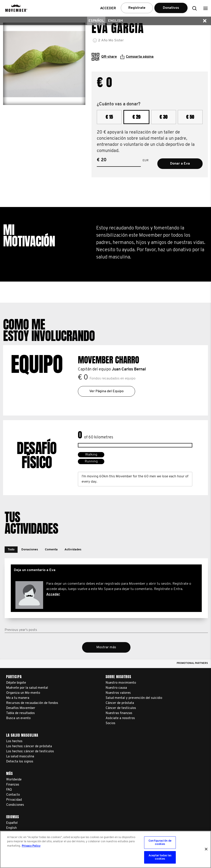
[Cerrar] (206, 849)
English (115, 21)
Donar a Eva (180, 164)
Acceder (53, 594)
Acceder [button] (108, 8)
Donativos (171, 8)
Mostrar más (106, 647)
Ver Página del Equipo (106, 391)
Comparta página (137, 57)
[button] (205, 8)
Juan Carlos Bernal (129, 369)
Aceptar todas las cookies (160, 857)
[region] (105, 849)
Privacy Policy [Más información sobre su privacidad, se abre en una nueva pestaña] (31, 846)
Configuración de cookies (160, 843)
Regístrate (137, 8)
